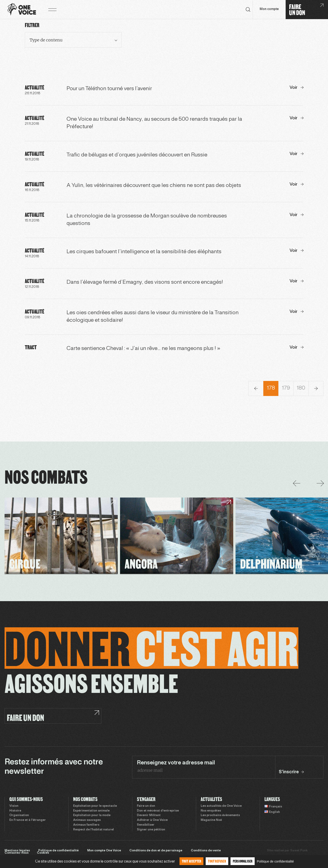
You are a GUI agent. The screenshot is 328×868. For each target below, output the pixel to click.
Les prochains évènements (220, 815)
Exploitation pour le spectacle (95, 806)
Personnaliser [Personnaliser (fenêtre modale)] (243, 861)
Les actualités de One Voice (221, 806)
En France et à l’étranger (28, 820)
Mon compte (269, 9)
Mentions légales (17, 851)
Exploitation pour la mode (92, 815)
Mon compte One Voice (104, 851)
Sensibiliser (146, 825)
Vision (14, 806)
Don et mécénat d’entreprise (158, 811)
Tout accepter (192, 861)
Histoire (15, 811)
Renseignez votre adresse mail (176, 763)
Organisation (19, 815)
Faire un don (146, 806)
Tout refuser (217, 861)
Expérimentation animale (91, 811)
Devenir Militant (149, 815)
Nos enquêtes (211, 811)
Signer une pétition (151, 830)
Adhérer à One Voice (152, 820)
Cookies (43, 853)
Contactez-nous (17, 853)
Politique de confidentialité (58, 851)
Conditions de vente (206, 851)
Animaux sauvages (87, 820)
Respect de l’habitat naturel (94, 830)
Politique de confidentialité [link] (275, 861)
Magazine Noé (211, 820)
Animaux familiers (86, 825)
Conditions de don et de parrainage (156, 851)
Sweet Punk (299, 851)
